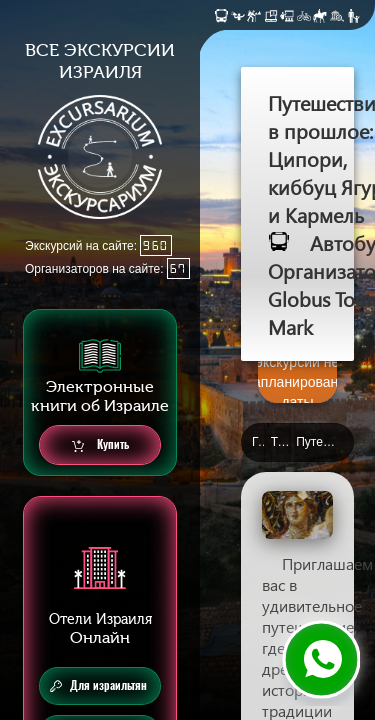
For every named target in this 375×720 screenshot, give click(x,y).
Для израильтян (98, 686)
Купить (100, 445)
